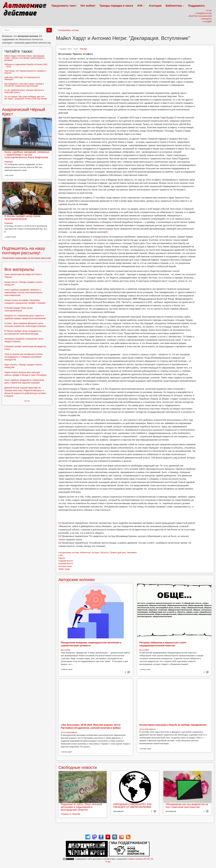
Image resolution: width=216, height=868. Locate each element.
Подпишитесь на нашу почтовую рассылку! (24, 251)
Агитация (155, 6)
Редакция (9, 162)
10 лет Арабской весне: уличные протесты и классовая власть (24, 91)
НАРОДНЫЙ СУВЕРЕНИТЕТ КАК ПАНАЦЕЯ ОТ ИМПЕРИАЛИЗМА (132, 806)
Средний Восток (66, 561)
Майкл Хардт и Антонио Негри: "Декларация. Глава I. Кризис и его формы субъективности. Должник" (25, 58)
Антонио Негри (65, 566)
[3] (106, 232)
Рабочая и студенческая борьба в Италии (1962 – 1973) (26, 65)
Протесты (104, 553)
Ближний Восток (66, 564)
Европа (62, 558)
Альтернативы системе (68, 30)
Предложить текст (64, 6)
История (95, 553)
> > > (27, 401)
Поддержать (197, 6)
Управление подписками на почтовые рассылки (26, 258)
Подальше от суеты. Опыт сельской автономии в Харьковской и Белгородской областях (81, 807)
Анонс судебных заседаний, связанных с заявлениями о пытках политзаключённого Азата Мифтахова (27, 155)
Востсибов (65, 650)
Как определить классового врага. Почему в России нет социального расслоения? (24, 85)
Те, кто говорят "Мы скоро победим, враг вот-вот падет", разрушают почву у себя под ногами (26, 98)
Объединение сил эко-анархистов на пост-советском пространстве (187, 806)
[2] (167, 121)
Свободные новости (78, 767)
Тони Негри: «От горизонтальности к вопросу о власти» (25, 72)
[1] (134, 75)
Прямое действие (118, 553)
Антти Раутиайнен (69, 732)
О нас (108, 862)
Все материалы (19, 269)
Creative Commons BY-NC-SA (140, 859)
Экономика (132, 553)
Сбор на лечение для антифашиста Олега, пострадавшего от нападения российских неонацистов (24, 357)
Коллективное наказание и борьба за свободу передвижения (173, 725)
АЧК (141, 6)
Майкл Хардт (64, 569)
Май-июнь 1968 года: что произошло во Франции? (22, 78)
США (61, 555)
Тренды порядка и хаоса (116, 6)
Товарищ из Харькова (70, 814)
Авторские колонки (76, 580)
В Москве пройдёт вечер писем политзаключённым (22, 218)
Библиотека (175, 6)
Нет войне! (88, 6)
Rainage (83, 49)
